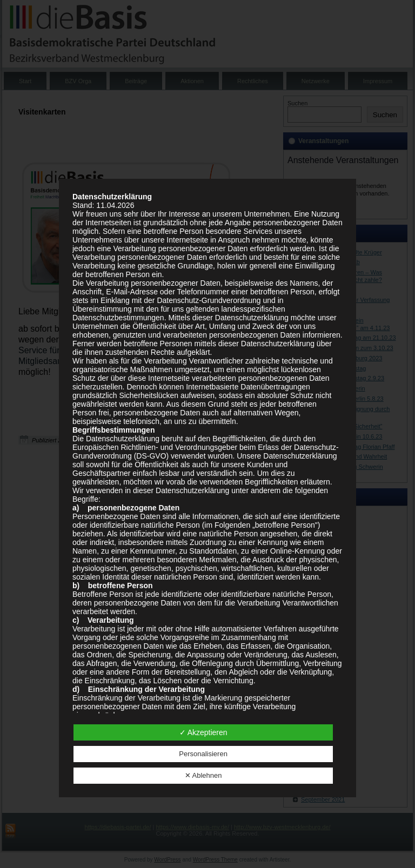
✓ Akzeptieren (203, 732)
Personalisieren (203, 754)
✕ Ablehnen (203, 775)
